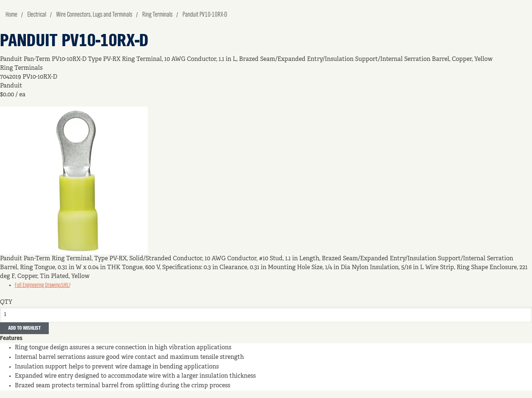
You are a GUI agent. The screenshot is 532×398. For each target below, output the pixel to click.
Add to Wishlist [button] (24, 328)
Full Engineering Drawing (42, 285)
